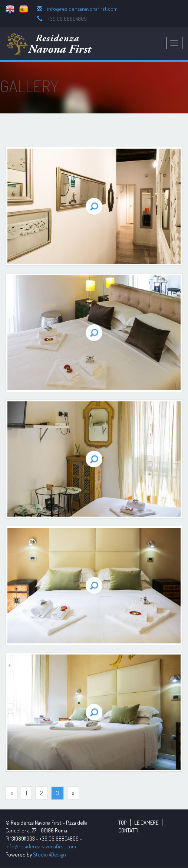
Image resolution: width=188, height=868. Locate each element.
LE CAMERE (146, 823)
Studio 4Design (50, 854)
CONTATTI (128, 830)
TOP (122, 823)
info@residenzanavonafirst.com (82, 9)
